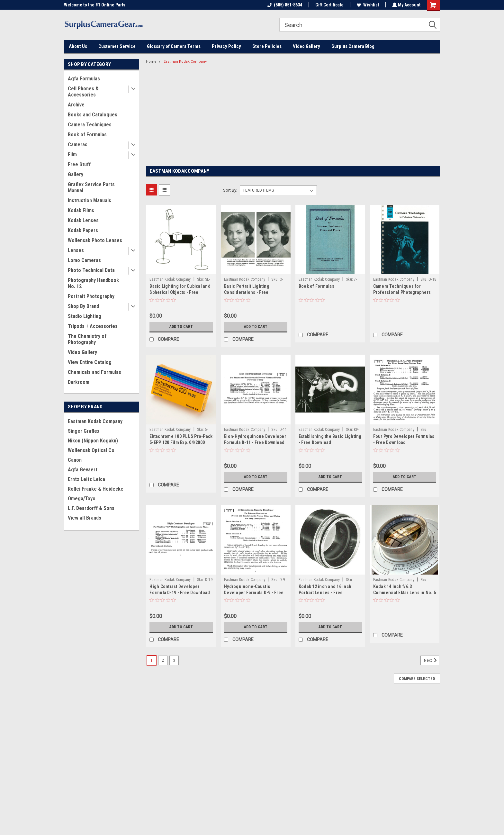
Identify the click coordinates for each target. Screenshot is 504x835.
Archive (76, 105)
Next (432, 660)
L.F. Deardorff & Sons (91, 508)
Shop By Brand (83, 306)
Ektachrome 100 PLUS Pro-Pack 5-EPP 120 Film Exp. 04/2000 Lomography (181, 442)
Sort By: (230, 190)
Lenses (76, 250)
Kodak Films (81, 210)
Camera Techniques (90, 125)
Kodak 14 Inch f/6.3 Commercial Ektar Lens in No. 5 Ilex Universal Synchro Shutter (405, 593)
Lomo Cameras (84, 260)
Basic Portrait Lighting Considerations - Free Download (247, 292)
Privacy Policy (226, 46)
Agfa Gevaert (83, 470)
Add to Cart (181, 327)
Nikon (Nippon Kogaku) (93, 441)
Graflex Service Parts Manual (91, 187)
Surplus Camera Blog (353, 46)
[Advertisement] (293, 115)
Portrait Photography (91, 296)
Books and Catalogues (93, 115)
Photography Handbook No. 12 (93, 283)
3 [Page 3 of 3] (174, 660)
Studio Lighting (85, 316)
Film (72, 154)
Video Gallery (306, 46)
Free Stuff (79, 164)
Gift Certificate (329, 5)
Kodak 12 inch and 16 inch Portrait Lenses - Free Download (325, 593)
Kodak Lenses (83, 220)
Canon (75, 460)
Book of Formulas (87, 135)
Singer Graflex (84, 431)
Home (151, 62)
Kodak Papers (83, 230)
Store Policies (267, 46)
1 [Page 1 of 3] (152, 660)
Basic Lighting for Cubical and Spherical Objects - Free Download (180, 292)
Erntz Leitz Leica (86, 479)
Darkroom (79, 382)
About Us (78, 46)
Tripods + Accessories (93, 326)
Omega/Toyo (82, 499)
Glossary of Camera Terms (174, 46)
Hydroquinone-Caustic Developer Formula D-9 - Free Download (254, 593)
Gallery (76, 174)
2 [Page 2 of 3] (163, 660)
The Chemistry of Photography (87, 339)
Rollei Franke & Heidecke (96, 489)
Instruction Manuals (90, 200)
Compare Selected (417, 679)
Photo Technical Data (91, 270)
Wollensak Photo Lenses (95, 240)
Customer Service (117, 46)
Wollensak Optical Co (91, 450)
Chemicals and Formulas (94, 372)
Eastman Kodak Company (95, 421)
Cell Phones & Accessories (83, 92)
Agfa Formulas (84, 79)
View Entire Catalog (90, 362)
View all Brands (85, 518)
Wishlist (367, 5)
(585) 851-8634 (284, 5)
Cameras (78, 145)
